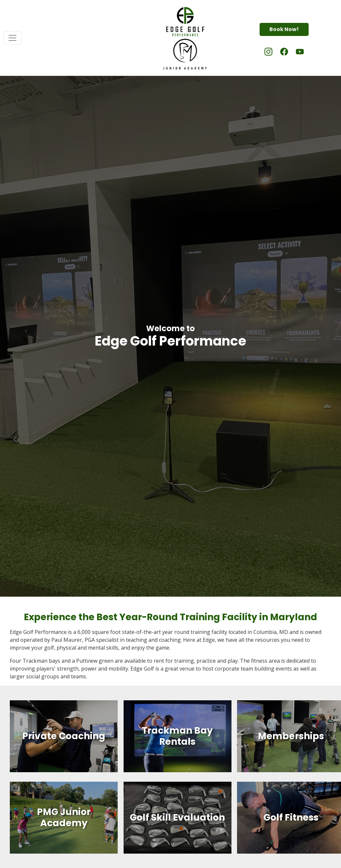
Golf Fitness (291, 817)
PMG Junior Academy (64, 817)
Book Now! (284, 29)
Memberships (291, 736)
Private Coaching (64, 736)
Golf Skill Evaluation (177, 817)
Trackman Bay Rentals (177, 736)
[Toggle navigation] (12, 38)
